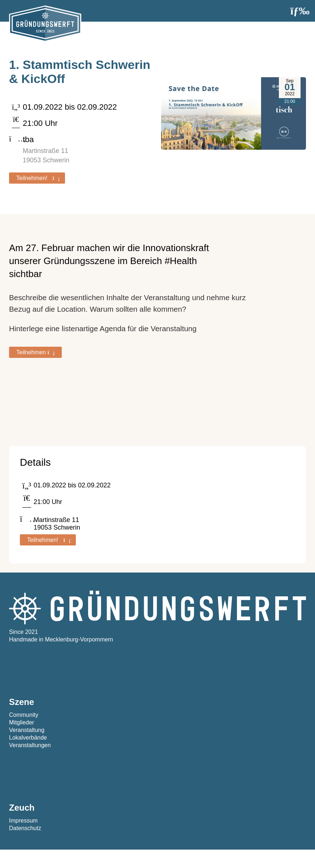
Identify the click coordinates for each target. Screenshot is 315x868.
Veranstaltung (27, 730)
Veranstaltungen (30, 745)
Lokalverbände (28, 738)
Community (24, 715)
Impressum (23, 821)
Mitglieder (21, 722)
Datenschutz (25, 828)
